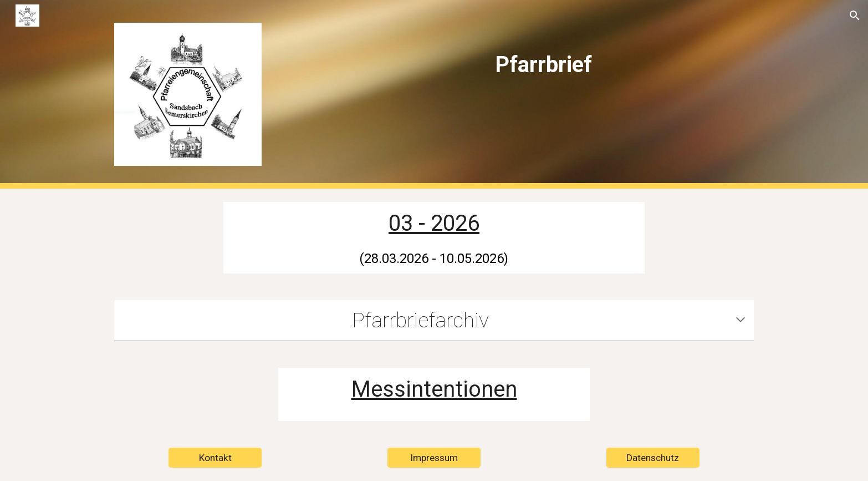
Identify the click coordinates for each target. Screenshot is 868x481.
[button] (855, 16)
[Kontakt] (215, 458)
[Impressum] (434, 458)
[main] (543, 56)
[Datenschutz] (653, 458)
